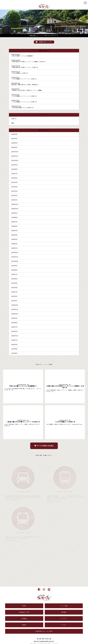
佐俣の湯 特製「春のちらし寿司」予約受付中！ (25, 85)
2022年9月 (14, 318)
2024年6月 (14, 226)
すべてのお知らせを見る (44, 446)
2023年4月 (14, 288)
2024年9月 (14, 213)
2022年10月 (15, 314)
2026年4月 (14, 134)
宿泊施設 (24, 619)
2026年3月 (14, 139)
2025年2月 (14, 196)
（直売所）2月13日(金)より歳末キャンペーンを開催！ (27, 90)
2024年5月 (14, 231)
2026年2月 (14, 143)
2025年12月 (15, 152)
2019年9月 (14, 349)
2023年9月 (14, 266)
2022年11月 (15, 310)
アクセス (64, 625)
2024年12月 (15, 204)
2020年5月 (14, 345)
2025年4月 (14, 187)
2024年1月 (14, 248)
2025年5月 (14, 182)
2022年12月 (15, 305)
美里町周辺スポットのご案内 (44, 631)
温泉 (13, 123)
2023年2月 (14, 296)
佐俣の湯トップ (34, 36)
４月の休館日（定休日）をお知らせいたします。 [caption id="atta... (65, 424)
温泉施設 (64, 612)
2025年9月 (14, 165)
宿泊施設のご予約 (24, 612)
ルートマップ (21, 499)
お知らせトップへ (44, 42)
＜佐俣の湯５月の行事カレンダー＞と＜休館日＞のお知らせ (28, 62)
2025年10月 (15, 161)
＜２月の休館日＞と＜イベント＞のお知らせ (24, 96)
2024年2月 (14, 244)
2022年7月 (14, 327)
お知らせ (14, 119)
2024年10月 (15, 209)
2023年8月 (14, 270)
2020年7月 (14, 340)
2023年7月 (14, 274)
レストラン (64, 619)
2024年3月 (14, 239)
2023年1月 (14, 301)
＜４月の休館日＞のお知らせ (20, 73)
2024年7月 (14, 222)
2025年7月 (14, 174)
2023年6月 (14, 279)
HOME (24, 606)
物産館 (24, 625)
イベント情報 (64, 606)
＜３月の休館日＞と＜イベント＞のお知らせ (24, 79)
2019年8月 (14, 353)
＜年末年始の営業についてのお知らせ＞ (23, 108)
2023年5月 (14, 283)
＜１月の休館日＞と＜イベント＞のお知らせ (24, 102)
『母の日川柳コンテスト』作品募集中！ (23, 56)
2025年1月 (14, 200)
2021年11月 (15, 336)
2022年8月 (14, 323)
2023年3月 (14, 292)
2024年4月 (14, 235)
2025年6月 (14, 178)
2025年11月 (15, 156)
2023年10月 (15, 261)
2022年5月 (14, 331)
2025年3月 (14, 191)
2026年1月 (14, 147)
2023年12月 (15, 253)
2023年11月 (15, 257)
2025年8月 (14, 169)
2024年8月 (14, 218)
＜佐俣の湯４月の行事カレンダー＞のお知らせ (25, 67)
